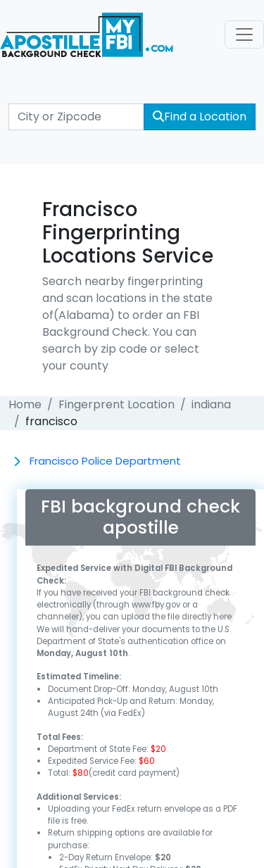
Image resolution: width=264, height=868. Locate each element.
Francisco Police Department (105, 461)
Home (25, 404)
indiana (211, 404)
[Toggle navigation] (244, 34)
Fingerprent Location (117, 404)
